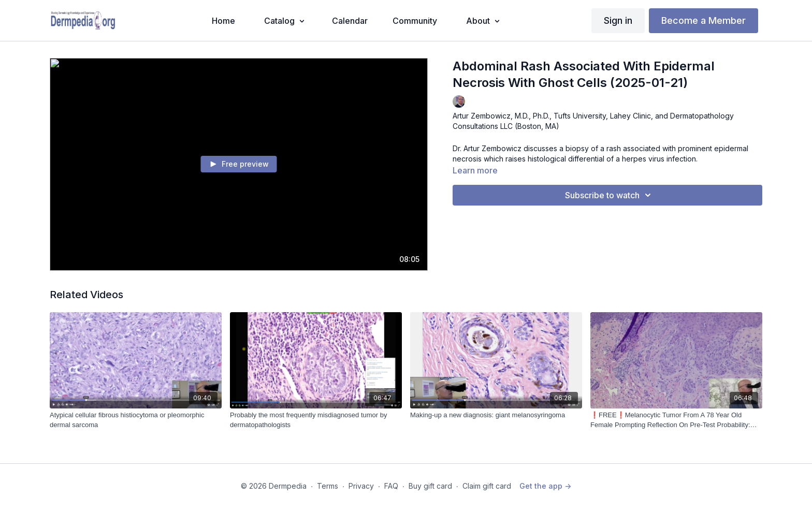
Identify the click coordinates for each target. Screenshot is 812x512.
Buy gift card (430, 486)
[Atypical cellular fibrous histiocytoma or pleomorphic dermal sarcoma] (136, 420)
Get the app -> (545, 486)
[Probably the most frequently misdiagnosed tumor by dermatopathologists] (316, 420)
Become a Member (704, 20)
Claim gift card (487, 486)
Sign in (618, 20)
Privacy (361, 486)
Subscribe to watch (610, 195)
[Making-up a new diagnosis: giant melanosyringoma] (496, 415)
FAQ (391, 486)
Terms (328, 486)
